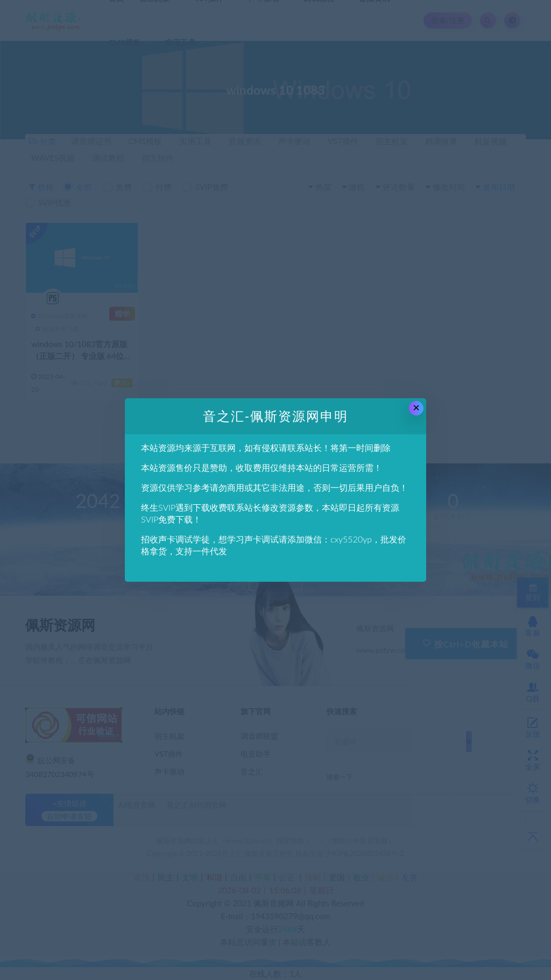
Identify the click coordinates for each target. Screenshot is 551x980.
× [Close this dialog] (416, 408)
